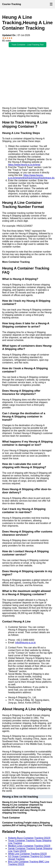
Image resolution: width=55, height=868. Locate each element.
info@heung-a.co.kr (26, 643)
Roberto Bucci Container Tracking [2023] (29, 838)
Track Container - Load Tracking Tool (28, 45)
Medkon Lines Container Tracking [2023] (29, 846)
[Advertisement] (27, 77)
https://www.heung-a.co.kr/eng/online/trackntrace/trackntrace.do (31, 176)
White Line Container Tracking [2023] (27, 854)
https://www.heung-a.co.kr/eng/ (24, 165)
